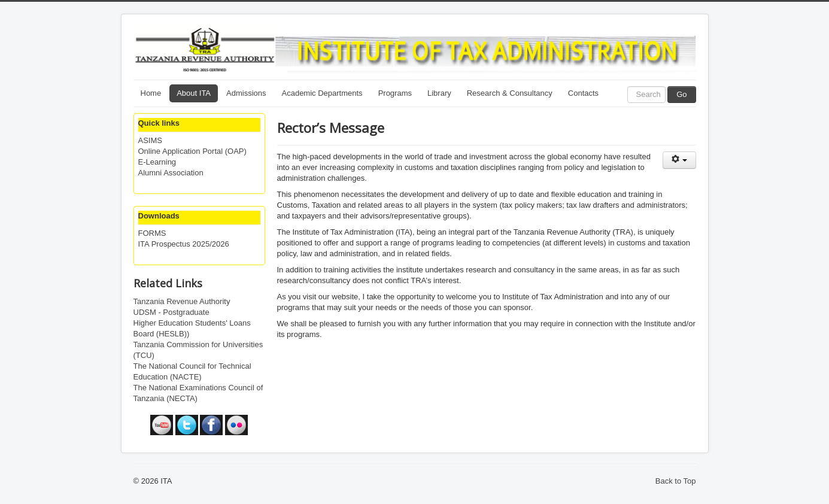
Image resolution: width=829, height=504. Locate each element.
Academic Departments (322, 93)
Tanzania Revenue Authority (182, 301)
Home (151, 93)
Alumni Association (171, 173)
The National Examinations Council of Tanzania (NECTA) (198, 393)
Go (681, 94)
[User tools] (679, 160)
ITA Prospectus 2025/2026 (184, 244)
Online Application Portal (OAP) (192, 151)
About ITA (194, 93)
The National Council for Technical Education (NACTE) (192, 371)
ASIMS (150, 140)
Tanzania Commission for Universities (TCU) (198, 350)
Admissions (246, 93)
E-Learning (157, 162)
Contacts (583, 93)
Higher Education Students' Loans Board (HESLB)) (192, 328)
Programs (395, 93)
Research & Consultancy (510, 93)
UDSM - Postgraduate (171, 312)
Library (439, 93)
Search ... (628, 86)
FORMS (152, 233)
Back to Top (676, 481)
